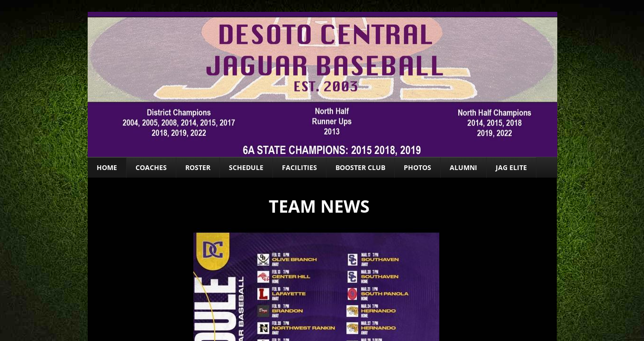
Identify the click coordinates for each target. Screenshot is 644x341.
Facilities (299, 167)
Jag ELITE (511, 167)
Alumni (463, 167)
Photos (417, 167)
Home (107, 167)
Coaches (151, 167)
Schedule (246, 167)
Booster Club (360, 167)
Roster (198, 167)
